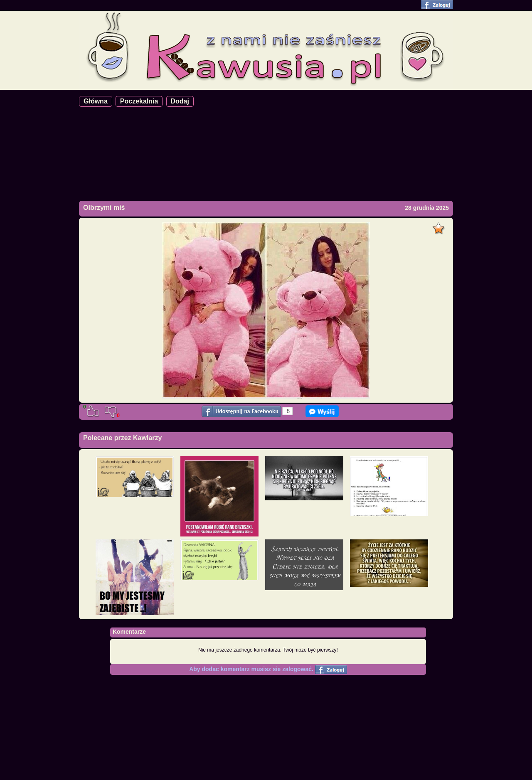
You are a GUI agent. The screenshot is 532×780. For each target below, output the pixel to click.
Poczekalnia (139, 101)
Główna (96, 101)
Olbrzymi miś (104, 208)
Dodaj (180, 101)
